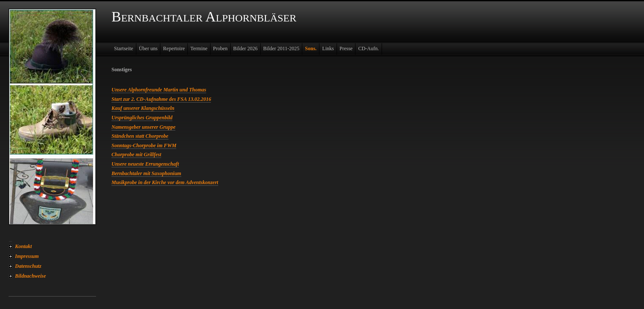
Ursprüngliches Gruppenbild (142, 118)
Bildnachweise (30, 276)
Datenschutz (28, 266)
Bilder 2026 (245, 48)
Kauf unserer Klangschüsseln (143, 108)
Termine (199, 48)
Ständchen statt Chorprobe (140, 136)
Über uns (148, 48)
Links (328, 48)
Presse (346, 48)
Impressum (27, 256)
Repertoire (174, 48)
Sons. (311, 48)
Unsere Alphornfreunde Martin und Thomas (159, 90)
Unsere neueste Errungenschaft (145, 164)
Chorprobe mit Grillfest (136, 154)
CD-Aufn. (368, 48)
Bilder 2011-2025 (281, 48)
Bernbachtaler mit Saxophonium (146, 173)
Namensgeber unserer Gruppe (143, 127)
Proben (220, 48)
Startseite (124, 48)
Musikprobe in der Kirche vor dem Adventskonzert (165, 182)
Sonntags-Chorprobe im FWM (144, 145)
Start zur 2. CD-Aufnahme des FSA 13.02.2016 (161, 99)
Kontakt (23, 246)
